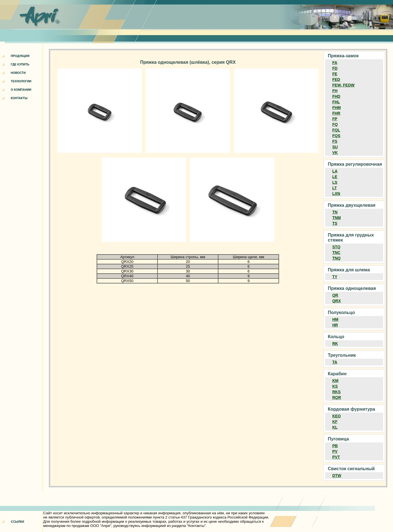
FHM (337, 108)
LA (335, 171)
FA (335, 63)
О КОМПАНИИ (21, 90)
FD (335, 68)
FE (335, 74)
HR (335, 325)
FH (335, 91)
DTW (337, 476)
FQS (336, 136)
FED (336, 79)
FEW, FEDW (343, 85)
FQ (335, 124)
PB (335, 446)
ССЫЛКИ (18, 522)
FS (335, 141)
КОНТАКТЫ (19, 98)
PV (335, 451)
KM (335, 381)
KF (335, 422)
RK (335, 344)
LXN (336, 194)
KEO (337, 416)
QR (335, 295)
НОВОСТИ (18, 73)
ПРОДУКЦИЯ (20, 56)
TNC (336, 253)
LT (335, 188)
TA (335, 362)
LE (335, 177)
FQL (336, 130)
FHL (336, 102)
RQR (337, 397)
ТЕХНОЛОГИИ (21, 81)
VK (335, 153)
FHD (336, 96)
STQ (336, 247)
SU (335, 147)
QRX (337, 301)
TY (335, 277)
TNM (337, 218)
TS (335, 223)
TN (335, 212)
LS (335, 182)
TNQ (337, 258)
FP (335, 119)
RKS (337, 392)
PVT (336, 457)
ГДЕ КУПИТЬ (20, 64)
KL (335, 427)
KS (335, 386)
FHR (336, 113)
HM (335, 319)
